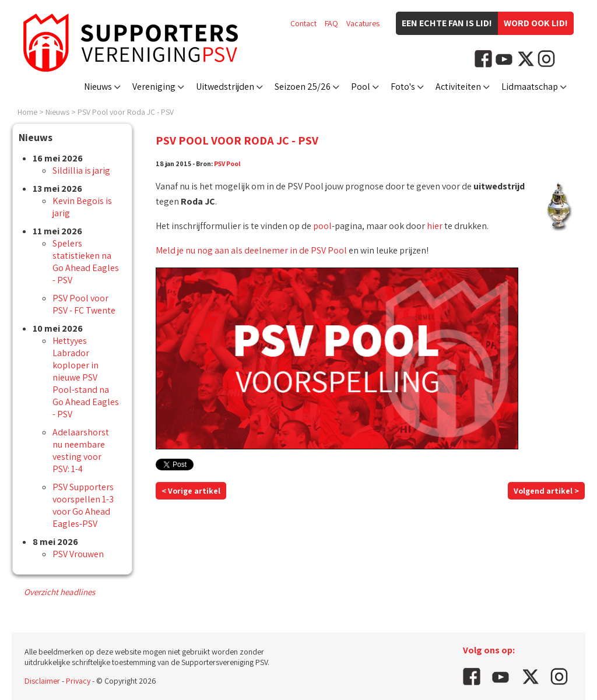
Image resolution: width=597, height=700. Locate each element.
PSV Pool (227, 163)
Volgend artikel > (546, 491)
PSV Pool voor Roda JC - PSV (126, 112)
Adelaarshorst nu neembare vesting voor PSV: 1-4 (81, 451)
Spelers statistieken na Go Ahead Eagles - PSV (86, 262)
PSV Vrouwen (78, 554)
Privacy (78, 681)
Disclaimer (42, 681)
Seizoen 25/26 (303, 87)
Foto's (403, 87)
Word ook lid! (536, 23)
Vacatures (363, 23)
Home (27, 112)
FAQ (331, 23)
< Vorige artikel (191, 491)
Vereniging (154, 87)
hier (435, 226)
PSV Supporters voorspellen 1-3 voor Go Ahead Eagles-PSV (83, 505)
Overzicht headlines (59, 592)
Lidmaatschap (530, 87)
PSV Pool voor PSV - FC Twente (84, 304)
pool (322, 226)
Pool (361, 87)
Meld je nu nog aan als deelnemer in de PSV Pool (251, 250)
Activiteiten (458, 87)
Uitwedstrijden (225, 87)
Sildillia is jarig (81, 170)
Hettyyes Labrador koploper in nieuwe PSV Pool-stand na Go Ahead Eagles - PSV (86, 377)
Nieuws (98, 87)
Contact (303, 23)
